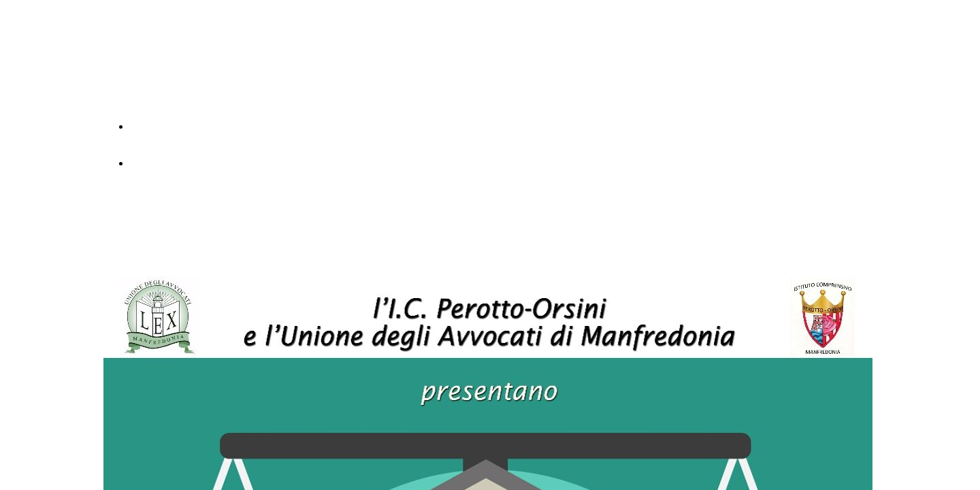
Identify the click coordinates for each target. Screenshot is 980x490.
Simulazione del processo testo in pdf (218, 163)
